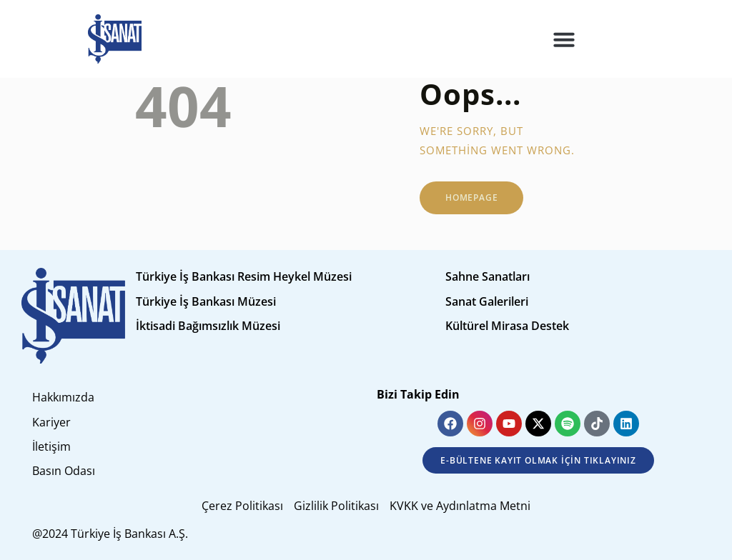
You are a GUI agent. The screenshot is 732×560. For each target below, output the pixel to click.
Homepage (471, 197)
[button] (564, 39)
